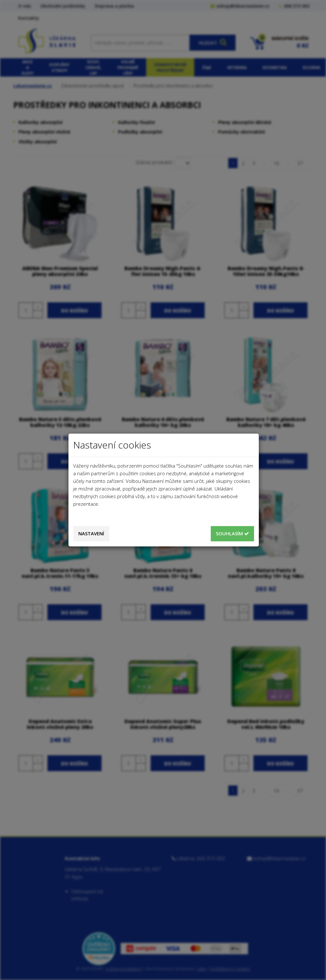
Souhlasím (232, 533)
